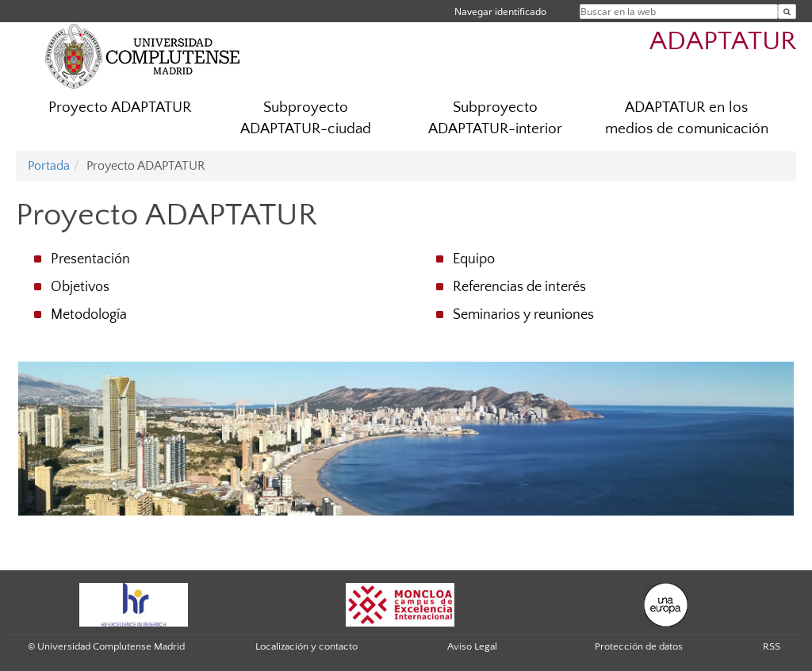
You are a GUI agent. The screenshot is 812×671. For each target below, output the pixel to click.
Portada (49, 166)
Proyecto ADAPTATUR (120, 107)
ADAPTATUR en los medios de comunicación (687, 118)
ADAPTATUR (723, 42)
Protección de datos (639, 646)
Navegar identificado (500, 12)
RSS (772, 646)
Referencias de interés (519, 287)
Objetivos (80, 287)
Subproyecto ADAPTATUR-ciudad (306, 118)
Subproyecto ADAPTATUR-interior (495, 118)
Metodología (89, 315)
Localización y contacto (306, 646)
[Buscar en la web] (787, 12)
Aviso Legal (472, 646)
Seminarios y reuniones (523, 315)
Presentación (90, 259)
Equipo (474, 259)
